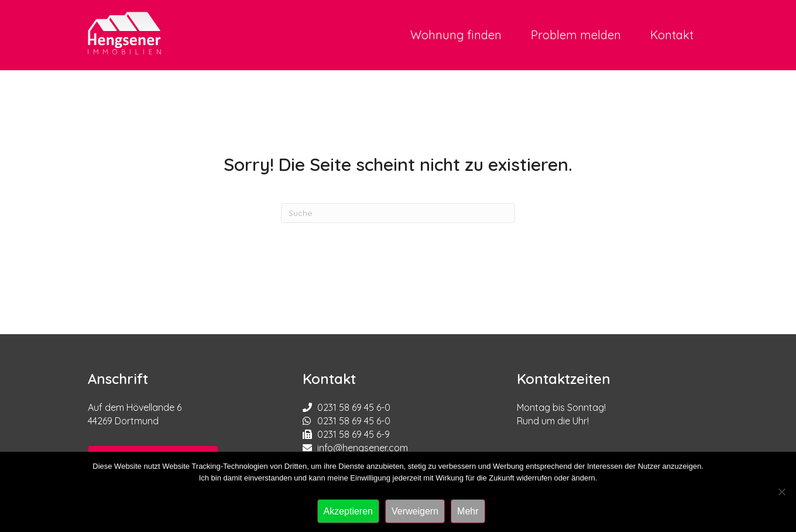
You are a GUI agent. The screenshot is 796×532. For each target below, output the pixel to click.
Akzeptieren (349, 511)
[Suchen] (398, 213)
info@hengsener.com (363, 448)
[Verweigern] (781, 492)
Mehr (468, 511)
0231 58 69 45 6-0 (354, 407)
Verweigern (415, 511)
